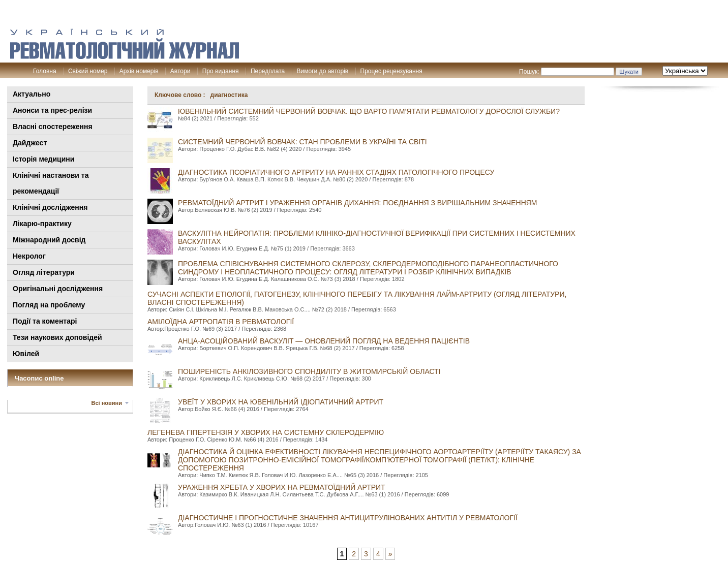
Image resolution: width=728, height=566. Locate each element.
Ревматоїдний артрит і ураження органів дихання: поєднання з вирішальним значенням (358, 203)
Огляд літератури (44, 272)
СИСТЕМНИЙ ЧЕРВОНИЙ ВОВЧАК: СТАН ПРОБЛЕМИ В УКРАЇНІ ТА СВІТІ (302, 142)
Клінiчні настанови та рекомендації (51, 183)
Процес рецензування (391, 71)
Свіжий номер (88, 71)
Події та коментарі (45, 321)
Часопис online (39, 378)
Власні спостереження (53, 127)
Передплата (268, 71)
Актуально (32, 94)
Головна (45, 71)
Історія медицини (43, 159)
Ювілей (26, 354)
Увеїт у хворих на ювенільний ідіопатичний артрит (281, 402)
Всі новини (107, 403)
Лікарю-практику (42, 224)
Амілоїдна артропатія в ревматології (221, 322)
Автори (180, 71)
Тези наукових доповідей (57, 337)
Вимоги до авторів (323, 71)
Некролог (29, 256)
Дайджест (30, 143)
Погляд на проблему (49, 305)
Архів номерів (139, 71)
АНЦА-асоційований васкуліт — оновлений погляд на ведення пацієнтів (324, 341)
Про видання (221, 71)
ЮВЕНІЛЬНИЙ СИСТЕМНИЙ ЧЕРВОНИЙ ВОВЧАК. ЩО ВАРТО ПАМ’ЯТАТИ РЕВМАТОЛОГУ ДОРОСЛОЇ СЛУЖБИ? (369, 111)
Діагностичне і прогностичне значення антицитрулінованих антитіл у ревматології (348, 518)
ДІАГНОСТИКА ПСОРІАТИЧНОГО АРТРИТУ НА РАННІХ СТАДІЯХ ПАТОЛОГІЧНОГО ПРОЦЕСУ (336, 172)
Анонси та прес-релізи (52, 110)
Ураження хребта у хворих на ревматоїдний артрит (282, 487)
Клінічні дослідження (50, 207)
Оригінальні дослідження (58, 289)
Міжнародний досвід (49, 240)
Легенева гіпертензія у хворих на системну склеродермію (266, 432)
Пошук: (529, 72)
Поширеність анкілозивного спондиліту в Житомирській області (309, 371)
